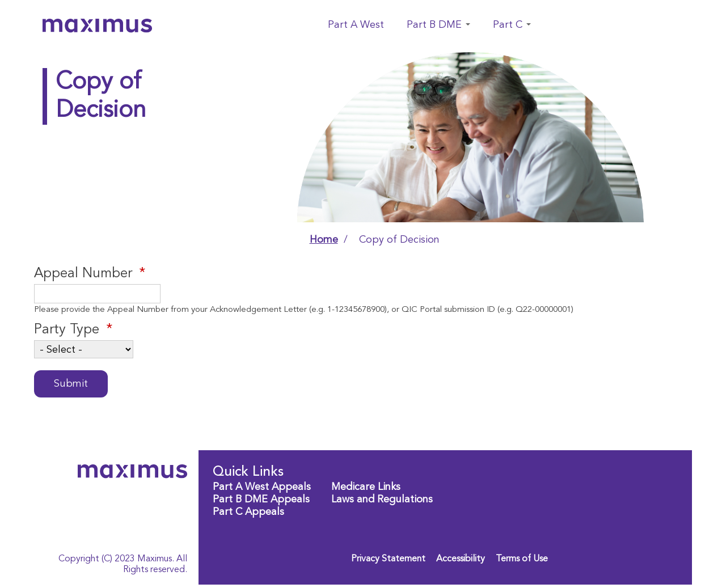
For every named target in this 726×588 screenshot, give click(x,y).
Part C (512, 25)
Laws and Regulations (382, 500)
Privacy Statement (388, 559)
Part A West (356, 25)
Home (324, 240)
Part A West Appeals (262, 487)
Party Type (67, 330)
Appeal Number (83, 274)
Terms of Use (522, 559)
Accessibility (461, 559)
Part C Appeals (248, 512)
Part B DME (438, 25)
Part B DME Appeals (261, 500)
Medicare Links (366, 487)
